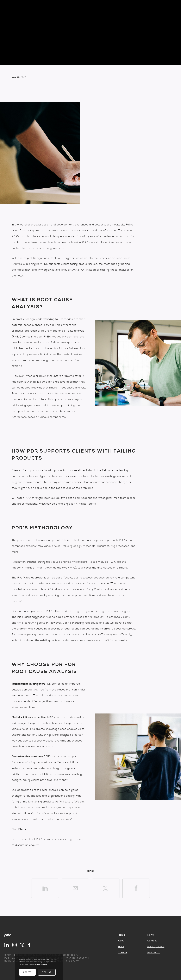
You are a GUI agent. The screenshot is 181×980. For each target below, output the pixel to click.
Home (121, 935)
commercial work (55, 839)
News (151, 935)
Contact (152, 941)
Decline (47, 972)
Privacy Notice (156, 947)
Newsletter (154, 952)
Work (121, 947)
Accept (27, 972)
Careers (123, 952)
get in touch (78, 839)
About (122, 941)
